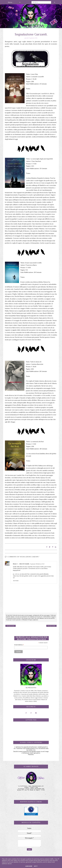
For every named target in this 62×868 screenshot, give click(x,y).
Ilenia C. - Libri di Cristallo (21, 564)
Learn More (29, 866)
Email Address (19, 645)
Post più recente (11, 626)
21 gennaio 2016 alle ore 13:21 (37, 564)
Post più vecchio (51, 626)
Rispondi (16, 581)
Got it (36, 866)
